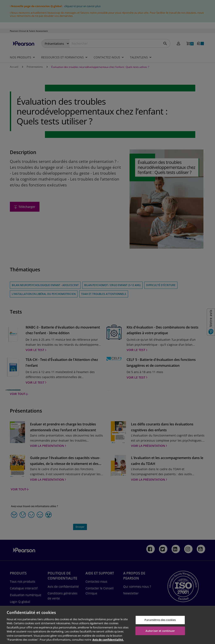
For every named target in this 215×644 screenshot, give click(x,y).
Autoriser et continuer (160, 631)
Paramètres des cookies (160, 620)
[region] (107, 625)
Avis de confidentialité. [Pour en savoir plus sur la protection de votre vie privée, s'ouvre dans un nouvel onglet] (108, 640)
